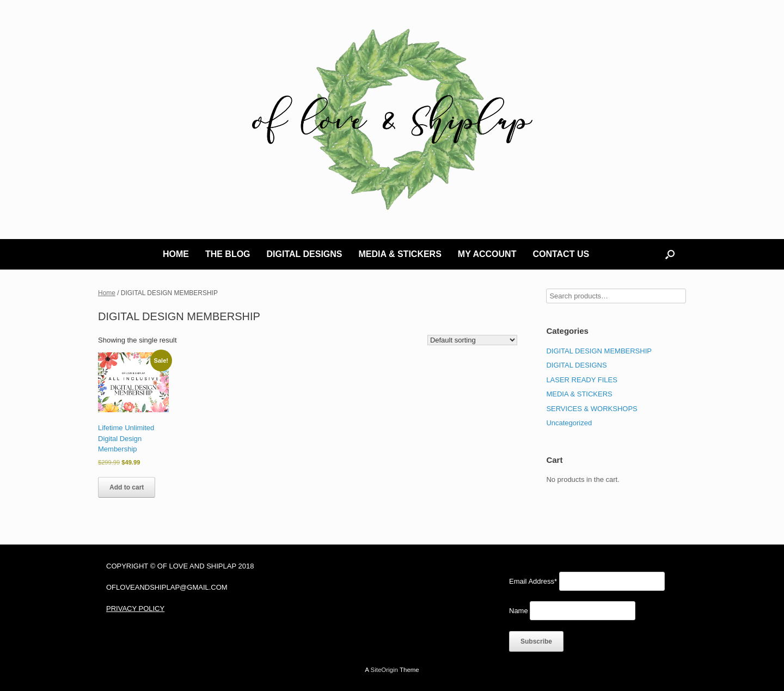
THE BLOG (228, 254)
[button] (670, 254)
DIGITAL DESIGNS (305, 254)
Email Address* (533, 581)
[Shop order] (472, 340)
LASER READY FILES (582, 380)
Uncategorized (569, 423)
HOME (176, 254)
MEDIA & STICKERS (400, 254)
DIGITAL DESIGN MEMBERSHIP (599, 351)
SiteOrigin (384, 670)
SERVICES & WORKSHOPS (592, 409)
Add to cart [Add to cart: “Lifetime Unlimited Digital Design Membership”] (127, 487)
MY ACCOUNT (487, 254)
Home (107, 293)
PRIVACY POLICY (135, 609)
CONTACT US (561, 254)
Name (519, 611)
